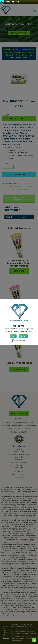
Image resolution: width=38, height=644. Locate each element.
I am (13, 336)
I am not (23, 336)
